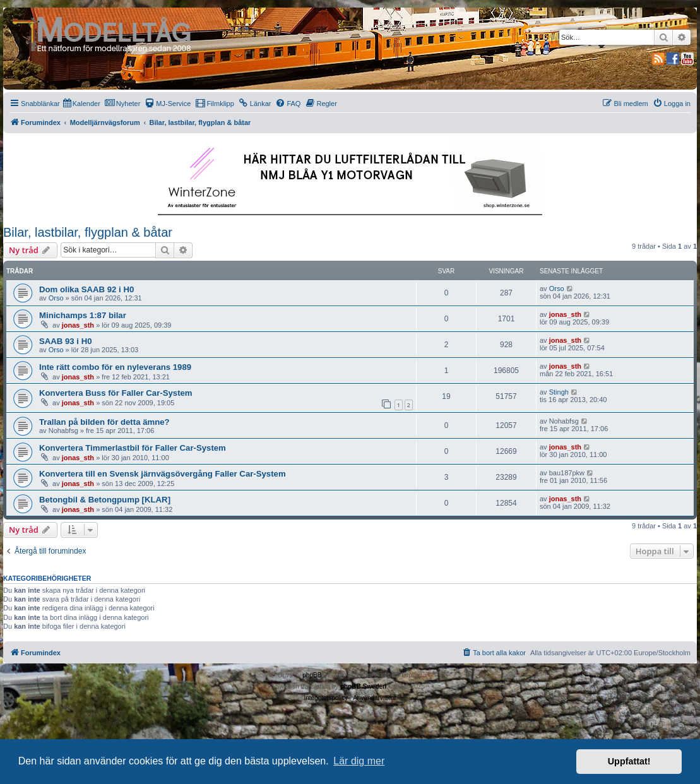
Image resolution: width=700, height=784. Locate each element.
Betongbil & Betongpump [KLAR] (105, 500)
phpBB (312, 675)
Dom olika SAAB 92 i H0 (86, 289)
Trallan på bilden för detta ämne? (104, 422)
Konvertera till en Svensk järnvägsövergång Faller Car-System (163, 474)
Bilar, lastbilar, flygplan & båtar (88, 232)
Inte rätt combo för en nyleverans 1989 (115, 367)
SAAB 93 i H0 (66, 341)
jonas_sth (78, 325)
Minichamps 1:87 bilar (83, 315)
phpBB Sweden (363, 686)
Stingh (559, 392)
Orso (56, 298)
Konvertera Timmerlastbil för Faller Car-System (133, 448)
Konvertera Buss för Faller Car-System (116, 393)
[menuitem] (82, 104)
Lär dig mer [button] (359, 761)
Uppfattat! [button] (629, 761)
